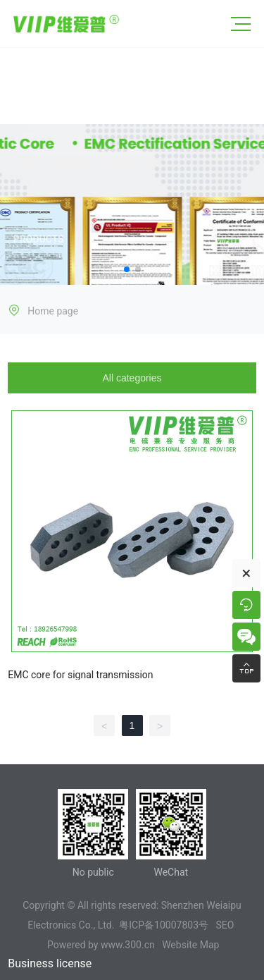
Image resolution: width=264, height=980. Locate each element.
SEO (225, 925)
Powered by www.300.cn (101, 945)
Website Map (190, 945)
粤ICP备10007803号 (164, 925)
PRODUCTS (39, 240)
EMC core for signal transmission (80, 675)
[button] (127, 269)
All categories (132, 378)
